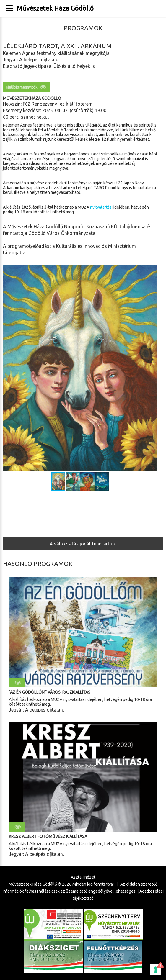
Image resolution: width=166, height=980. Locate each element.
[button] (152, 368)
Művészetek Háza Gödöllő (55, 8)
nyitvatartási (102, 207)
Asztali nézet (83, 877)
